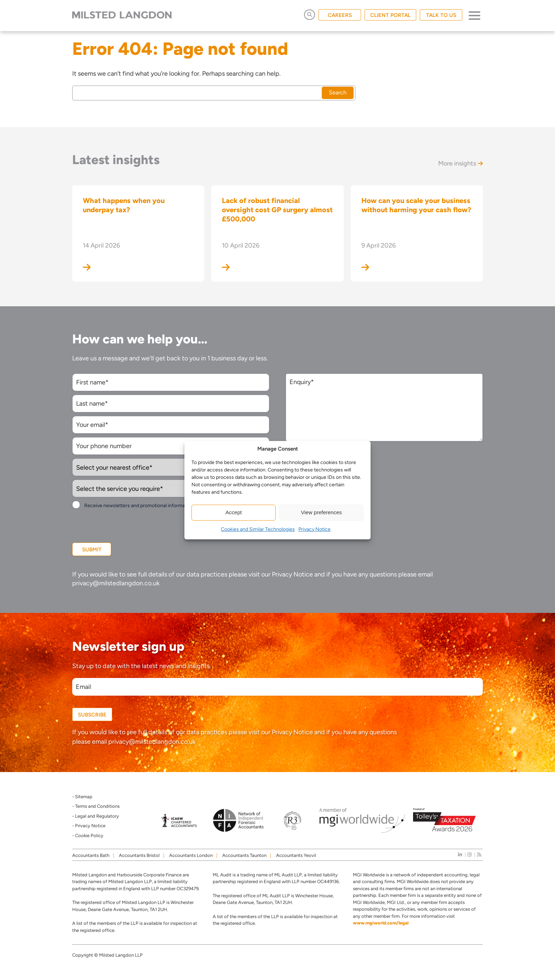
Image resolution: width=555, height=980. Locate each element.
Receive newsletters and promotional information (139, 506)
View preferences (321, 512)
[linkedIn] (460, 855)
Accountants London (191, 855)
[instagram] (470, 855)
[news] (479, 855)
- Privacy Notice (89, 826)
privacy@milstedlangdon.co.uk (116, 583)
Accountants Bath (91, 855)
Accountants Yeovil (296, 855)
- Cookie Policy (88, 836)
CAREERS (340, 15)
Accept (234, 512)
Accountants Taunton (244, 855)
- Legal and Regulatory (96, 816)
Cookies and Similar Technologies (258, 529)
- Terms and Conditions (96, 806)
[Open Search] (310, 15)
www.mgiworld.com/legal (381, 923)
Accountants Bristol (139, 855)
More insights (460, 163)
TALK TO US (441, 15)
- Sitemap (82, 797)
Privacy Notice (314, 529)
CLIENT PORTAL (390, 15)
